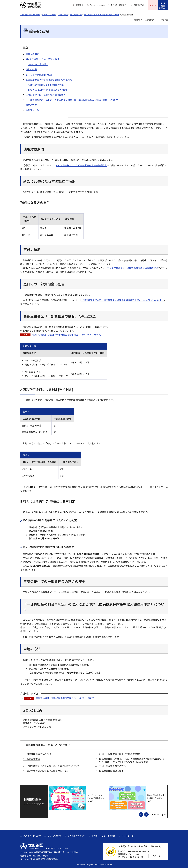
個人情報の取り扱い (76, 836)
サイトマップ (128, 836)
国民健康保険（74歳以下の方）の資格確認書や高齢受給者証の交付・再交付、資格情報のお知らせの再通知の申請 (131, 760)
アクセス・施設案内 (118, 5)
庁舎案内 (74, 852)
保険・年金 (63, 14)
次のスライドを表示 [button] (149, 814)
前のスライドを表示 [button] (143, 814)
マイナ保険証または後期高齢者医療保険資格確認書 (81, 165)
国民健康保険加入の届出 (39, 754)
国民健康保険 (76, 14)
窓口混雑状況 (139, 5)
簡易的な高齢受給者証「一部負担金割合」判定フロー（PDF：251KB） (67, 334)
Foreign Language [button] (97, 5)
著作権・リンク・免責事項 (103, 836)
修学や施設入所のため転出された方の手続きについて (53, 766)
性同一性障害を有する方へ (113, 766)
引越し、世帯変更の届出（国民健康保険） (120, 754)
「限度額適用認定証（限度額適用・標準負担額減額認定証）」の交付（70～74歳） (123, 300)
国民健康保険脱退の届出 (111, 770)
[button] (78, 5)
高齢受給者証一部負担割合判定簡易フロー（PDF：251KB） (66, 698)
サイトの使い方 (54, 836)
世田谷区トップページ (30, 14)
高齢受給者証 (33, 758)
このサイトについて (32, 836)
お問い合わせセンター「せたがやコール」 (142, 846)
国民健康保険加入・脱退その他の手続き (101, 14)
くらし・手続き (49, 14)
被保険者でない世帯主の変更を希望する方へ (49, 770)
